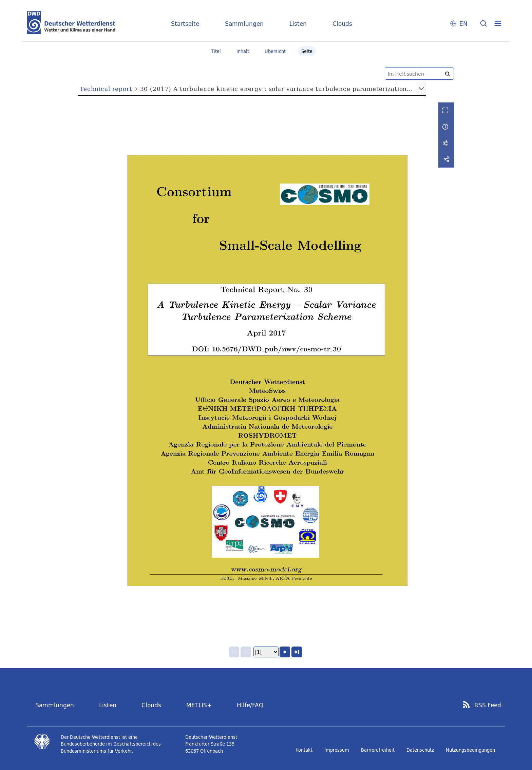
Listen (298, 24)
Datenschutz (420, 750)
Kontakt (304, 750)
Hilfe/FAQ (250, 705)
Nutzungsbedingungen (470, 750)
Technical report (106, 89)
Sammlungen (244, 24)
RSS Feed (488, 705)
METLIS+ (199, 705)
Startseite (185, 24)
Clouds (342, 24)
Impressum (337, 750)
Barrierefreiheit (378, 750)
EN (463, 24)
